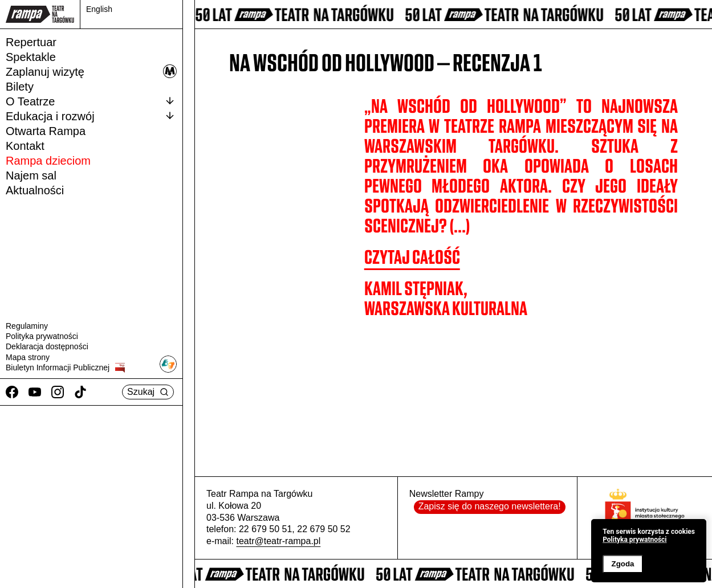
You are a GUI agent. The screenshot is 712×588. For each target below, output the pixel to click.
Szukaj (148, 392)
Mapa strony (28, 357)
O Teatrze (91, 101)
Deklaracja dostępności (47, 346)
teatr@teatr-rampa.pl (278, 541)
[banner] (649, 551)
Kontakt (25, 146)
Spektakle (31, 57)
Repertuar (31, 42)
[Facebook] (12, 392)
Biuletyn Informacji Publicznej (65, 368)
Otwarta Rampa (46, 131)
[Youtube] (35, 392)
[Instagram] (58, 392)
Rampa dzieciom (48, 161)
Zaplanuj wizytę (91, 71)
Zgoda (623, 564)
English (99, 9)
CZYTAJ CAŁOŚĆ (412, 257)
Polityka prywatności (42, 336)
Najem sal (31, 175)
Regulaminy (27, 326)
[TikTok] (80, 392)
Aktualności (35, 190)
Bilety (20, 87)
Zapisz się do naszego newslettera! (490, 506)
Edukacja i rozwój (91, 116)
